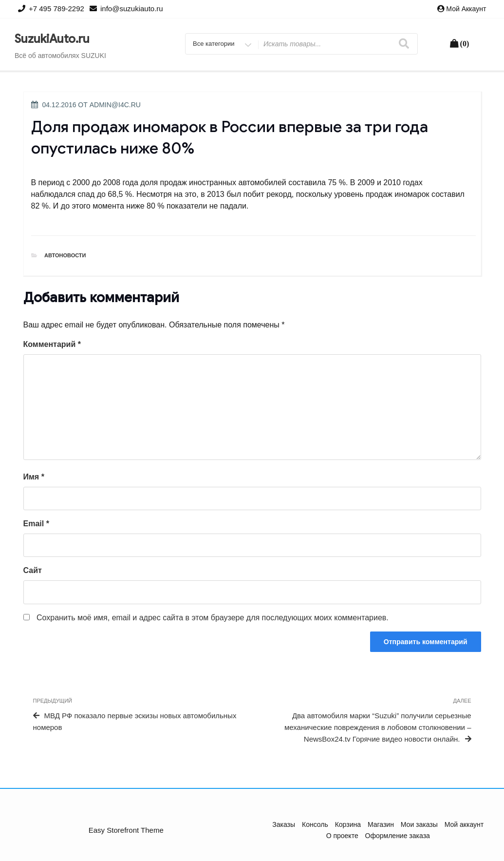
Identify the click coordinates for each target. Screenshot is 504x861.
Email (36, 524)
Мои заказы (419, 824)
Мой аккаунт (466, 9)
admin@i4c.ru (115, 105)
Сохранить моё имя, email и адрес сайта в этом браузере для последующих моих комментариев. (213, 618)
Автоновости (65, 255)
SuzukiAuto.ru (52, 39)
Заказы (284, 824)
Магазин (381, 824)
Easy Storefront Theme (126, 830)
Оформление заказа (398, 836)
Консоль (315, 824)
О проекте (342, 836)
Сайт (33, 570)
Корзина (348, 824)
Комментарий (52, 344)
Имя (34, 477)
